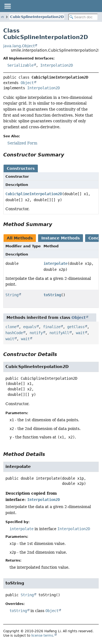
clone (11, 327)
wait (80, 333)
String (12, 295)
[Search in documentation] (83, 17)
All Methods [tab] (20, 238)
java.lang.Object (19, 46)
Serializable (20, 65)
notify (36, 333)
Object (27, 83)
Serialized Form (22, 143)
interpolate (55, 263)
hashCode (14, 333)
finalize (52, 327)
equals (30, 327)
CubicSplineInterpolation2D (37, 17)
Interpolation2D (57, 65)
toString (52, 295)
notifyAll (59, 333)
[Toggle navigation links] (7, 6)
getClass (76, 327)
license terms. (43, 636)
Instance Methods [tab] (61, 238)
